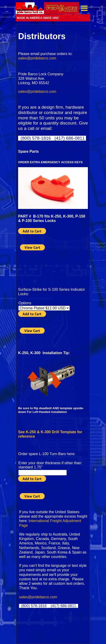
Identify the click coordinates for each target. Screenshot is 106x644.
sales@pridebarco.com (37, 58)
